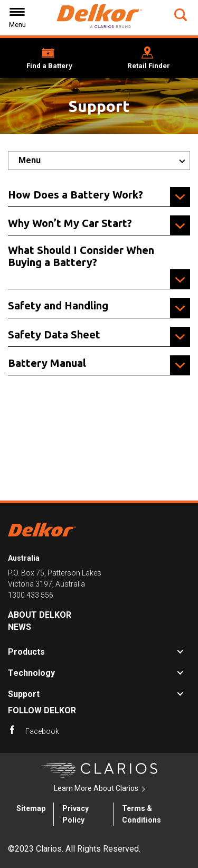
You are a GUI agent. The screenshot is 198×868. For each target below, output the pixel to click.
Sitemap (31, 808)
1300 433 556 (31, 595)
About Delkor (40, 615)
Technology (31, 673)
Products (26, 652)
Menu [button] (30, 160)
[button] (182, 15)
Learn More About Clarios (96, 788)
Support (24, 694)
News (20, 627)
